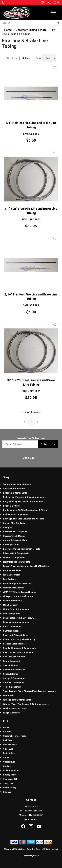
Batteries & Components (15, 493)
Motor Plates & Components (17, 609)
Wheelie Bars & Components (17, 700)
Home (6, 727)
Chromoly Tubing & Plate (15, 540)
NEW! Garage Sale (12, 614)
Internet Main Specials (14, 588)
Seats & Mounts (11, 665)
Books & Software (12, 506)
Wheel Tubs (9, 696)
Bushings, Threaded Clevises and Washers (24, 519)
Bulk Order (8, 740)
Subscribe (48, 444)
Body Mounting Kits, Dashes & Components (24, 502)
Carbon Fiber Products (14, 523)
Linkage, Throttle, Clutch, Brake (18, 596)
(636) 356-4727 (31, 819)
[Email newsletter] (21, 444)
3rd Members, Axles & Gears (17, 484)
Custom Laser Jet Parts (14, 736)
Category (8, 527)
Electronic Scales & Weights (17, 562)
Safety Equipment (11, 661)
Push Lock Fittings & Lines (16, 635)
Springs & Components (14, 678)
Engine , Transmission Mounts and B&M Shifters (26, 566)
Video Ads (8, 749)
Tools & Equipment (12, 687)
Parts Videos (9, 753)
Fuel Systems (10, 579)
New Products (10, 745)
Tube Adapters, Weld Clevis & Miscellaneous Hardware (30, 691)
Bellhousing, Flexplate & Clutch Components (24, 497)
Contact (7, 766)
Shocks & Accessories (14, 670)
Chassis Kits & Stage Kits (15, 532)
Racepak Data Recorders (15, 644)
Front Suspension (12, 575)
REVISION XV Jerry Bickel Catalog (19, 640)
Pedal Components (12, 627)
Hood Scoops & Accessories (17, 583)
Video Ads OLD (10, 779)
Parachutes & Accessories (16, 622)
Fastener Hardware (12, 571)
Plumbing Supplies (12, 631)
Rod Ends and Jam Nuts (14, 657)
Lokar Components (12, 601)
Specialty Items (10, 674)
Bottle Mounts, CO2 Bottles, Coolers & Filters (25, 510)
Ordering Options (11, 771)
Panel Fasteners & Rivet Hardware (19, 618)
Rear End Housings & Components (20, 648)
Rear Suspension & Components (19, 652)
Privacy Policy (10, 775)
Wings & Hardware (12, 713)
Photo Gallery (10, 788)
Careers (7, 732)
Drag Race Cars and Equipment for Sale (22, 549)
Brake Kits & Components (16, 514)
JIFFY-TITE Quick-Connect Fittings (20, 592)
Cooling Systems (11, 545)
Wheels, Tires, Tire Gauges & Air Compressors (26, 704)
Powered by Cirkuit (31, 856)
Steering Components (14, 683)
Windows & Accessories (15, 708)
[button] (3, 2)
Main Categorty (10, 605)
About (6, 758)
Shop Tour (8, 783)
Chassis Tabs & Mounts (14, 536)
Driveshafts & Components (16, 553)
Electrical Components (14, 558)
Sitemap (7, 792)
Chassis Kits (9, 762)
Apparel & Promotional (14, 489)
